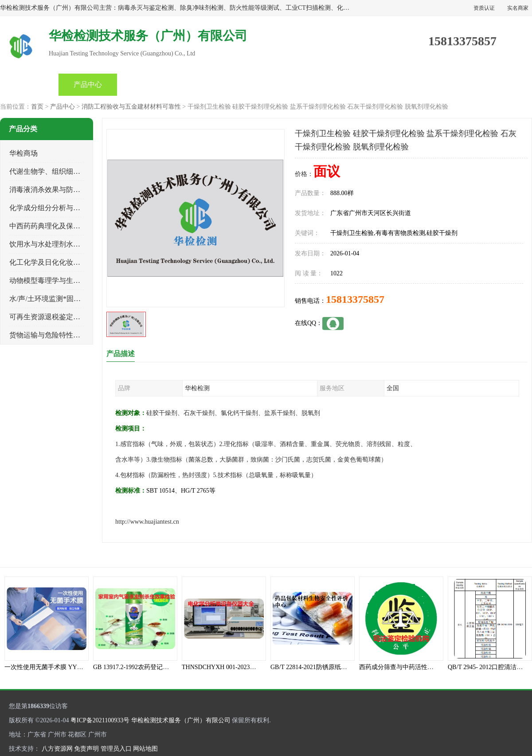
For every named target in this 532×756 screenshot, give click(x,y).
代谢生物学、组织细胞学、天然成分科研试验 (80, 171)
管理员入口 (116, 749)
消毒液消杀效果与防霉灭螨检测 (59, 190)
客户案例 (380, 84)
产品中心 (88, 84)
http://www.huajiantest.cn (147, 522)
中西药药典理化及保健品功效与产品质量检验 (80, 226)
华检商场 (23, 153)
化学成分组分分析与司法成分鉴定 (63, 208)
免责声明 (86, 749)
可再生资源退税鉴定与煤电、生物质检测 (73, 317)
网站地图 (145, 749)
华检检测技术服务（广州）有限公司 (181, 720)
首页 (29, 84)
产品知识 (263, 84)
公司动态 (205, 84)
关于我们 (322, 84)
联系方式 (439, 84)
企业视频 (146, 84)
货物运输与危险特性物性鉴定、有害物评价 (77, 335)
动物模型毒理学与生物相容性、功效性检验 (77, 280)
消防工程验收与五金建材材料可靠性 (131, 107)
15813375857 (355, 299)
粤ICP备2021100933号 (100, 720)
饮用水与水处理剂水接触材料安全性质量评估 (80, 244)
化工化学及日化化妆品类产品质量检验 (70, 262)
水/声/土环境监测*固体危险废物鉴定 (66, 299)
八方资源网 (57, 749)
